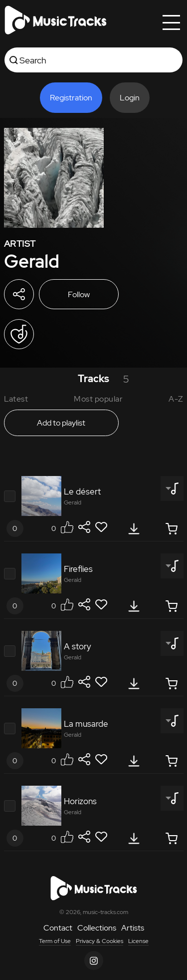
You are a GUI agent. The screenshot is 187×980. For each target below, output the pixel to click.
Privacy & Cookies (99, 941)
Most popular (98, 399)
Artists (133, 928)
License (138, 941)
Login (130, 98)
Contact (58, 928)
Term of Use (55, 941)
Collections (97, 928)
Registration (71, 98)
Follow (79, 294)
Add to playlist (61, 423)
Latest (16, 399)
